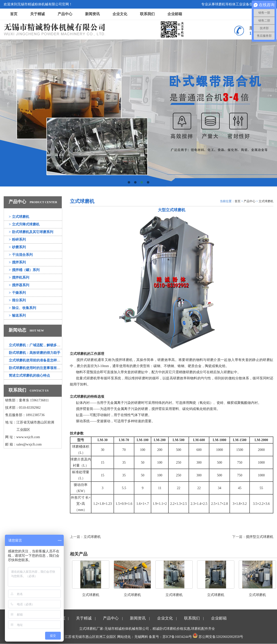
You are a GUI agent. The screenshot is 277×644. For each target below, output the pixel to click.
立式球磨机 (19, 217)
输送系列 (17, 316)
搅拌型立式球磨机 (260, 537)
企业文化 (120, 14)
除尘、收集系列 (22, 308)
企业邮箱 (175, 14)
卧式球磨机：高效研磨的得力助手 (35, 353)
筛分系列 (17, 300)
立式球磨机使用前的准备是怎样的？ (36, 360)
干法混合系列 (21, 255)
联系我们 (147, 14)
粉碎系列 (17, 240)
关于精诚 (38, 14)
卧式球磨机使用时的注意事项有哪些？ (38, 368)
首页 (14, 14)
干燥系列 (17, 293)
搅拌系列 (17, 262)
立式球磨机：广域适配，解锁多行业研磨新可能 (45, 345)
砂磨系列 (17, 247)
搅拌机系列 (19, 278)
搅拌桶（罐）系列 (24, 270)
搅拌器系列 (19, 285)
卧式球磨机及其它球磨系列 (31, 232)
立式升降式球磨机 (24, 224)
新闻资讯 (92, 14)
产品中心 (65, 14)
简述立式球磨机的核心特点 (29, 376)
